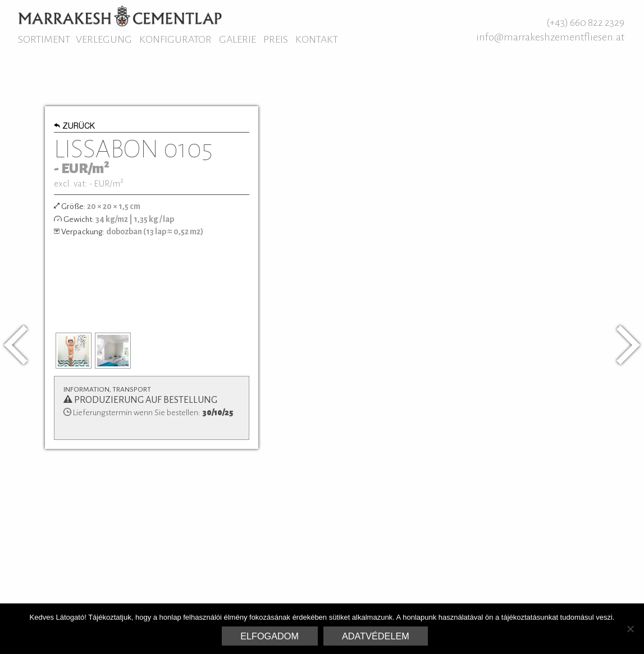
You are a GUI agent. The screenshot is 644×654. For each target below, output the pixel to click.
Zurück (74, 127)
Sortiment (44, 39)
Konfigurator (175, 39)
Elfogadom (270, 636)
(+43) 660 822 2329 (585, 22)
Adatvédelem (376, 636)
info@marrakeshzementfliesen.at (550, 37)
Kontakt (317, 39)
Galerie (237, 39)
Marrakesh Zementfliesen (120, 16)
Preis (276, 39)
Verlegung (104, 39)
